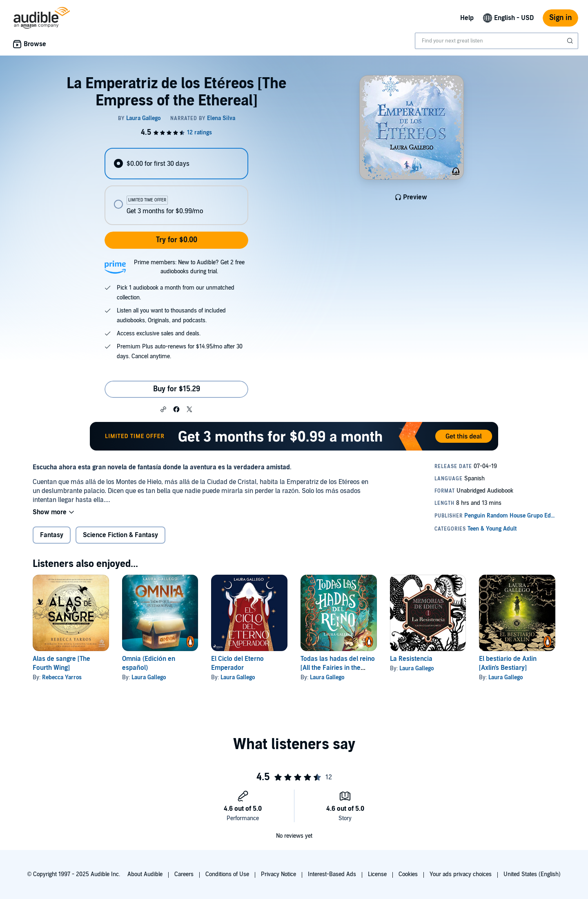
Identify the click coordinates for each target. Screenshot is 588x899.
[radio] (176, 164)
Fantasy (52, 535)
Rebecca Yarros (62, 677)
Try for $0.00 (177, 240)
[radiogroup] (176, 186)
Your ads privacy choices (461, 874)
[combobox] (497, 41)
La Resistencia (411, 659)
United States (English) (532, 874)
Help (467, 18)
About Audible (145, 874)
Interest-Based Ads (332, 874)
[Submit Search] (571, 41)
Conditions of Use (227, 874)
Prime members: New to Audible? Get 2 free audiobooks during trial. (189, 267)
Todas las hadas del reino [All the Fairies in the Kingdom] (338, 668)
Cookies (408, 874)
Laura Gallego (149, 677)
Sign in (560, 18)
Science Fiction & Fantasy (120, 535)
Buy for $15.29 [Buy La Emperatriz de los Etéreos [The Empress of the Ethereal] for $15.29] (177, 389)
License (377, 874)
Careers (184, 874)
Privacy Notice (278, 874)
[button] (163, 409)
